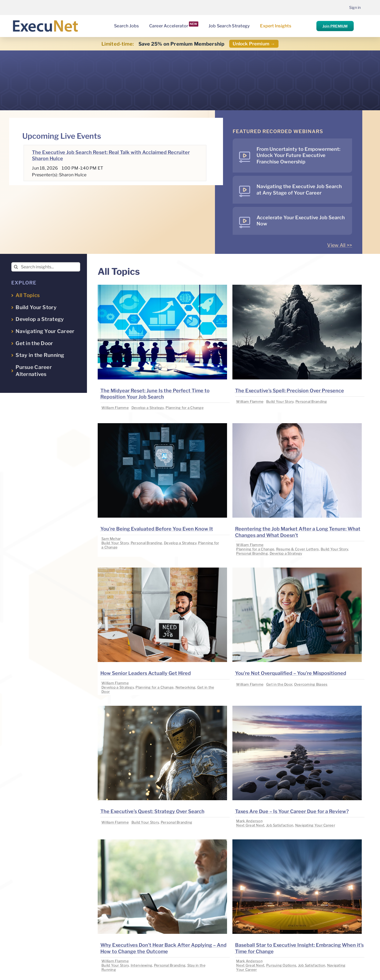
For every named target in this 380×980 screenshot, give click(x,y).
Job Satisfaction (280, 825)
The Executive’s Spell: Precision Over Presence (290, 391)
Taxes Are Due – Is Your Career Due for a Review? (292, 811)
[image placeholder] (162, 287)
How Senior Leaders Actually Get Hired (146, 673)
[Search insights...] (46, 267)
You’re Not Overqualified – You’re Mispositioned (291, 673)
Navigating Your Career (315, 825)
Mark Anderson (249, 821)
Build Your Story (280, 401)
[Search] (16, 267)
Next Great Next (250, 825)
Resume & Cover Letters (298, 549)
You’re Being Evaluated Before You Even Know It (157, 529)
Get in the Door (279, 684)
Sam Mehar (111, 539)
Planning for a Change (185, 408)
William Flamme (115, 408)
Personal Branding (311, 401)
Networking (186, 687)
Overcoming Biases (311, 684)
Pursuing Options (281, 965)
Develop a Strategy (148, 408)
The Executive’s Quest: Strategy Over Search (152, 811)
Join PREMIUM (335, 26)
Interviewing (141, 965)
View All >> (340, 245)
